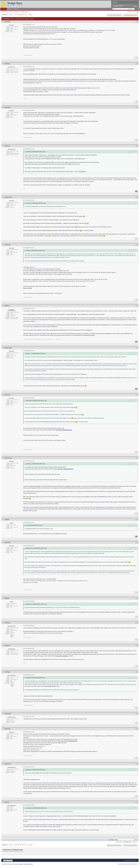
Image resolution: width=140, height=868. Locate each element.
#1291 (137, 520)
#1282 (137, 64)
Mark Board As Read (28, 864)
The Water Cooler (24, 12)
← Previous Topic (119, 842)
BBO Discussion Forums (7, 12)
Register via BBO (118, 6)
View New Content (132, 12)
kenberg (7, 64)
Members (10, 9)
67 (25, 15)
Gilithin (7, 520)
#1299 (137, 764)
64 (18, 15)
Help (135, 6)
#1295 (137, 646)
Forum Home (11, 864)
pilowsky (7, 22)
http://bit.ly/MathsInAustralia (64, 430)
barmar (7, 802)
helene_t (7, 306)
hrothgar (7, 623)
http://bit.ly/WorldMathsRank (69, 741)
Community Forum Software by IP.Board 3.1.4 (128, 864)
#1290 (137, 458)
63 (16, 15)
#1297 (137, 714)
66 (23, 15)
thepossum (8, 197)
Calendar (16, 9)
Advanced (138, 9)
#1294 (137, 623)
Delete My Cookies (19, 864)
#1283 (137, 108)
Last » (31, 15)
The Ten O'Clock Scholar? (62, 656)
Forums (4, 9)
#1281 (137, 22)
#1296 (137, 672)
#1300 (137, 802)
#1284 (137, 146)
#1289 (137, 395)
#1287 (137, 306)
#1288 (137, 348)
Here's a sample (27, 288)
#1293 (137, 598)
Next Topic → (135, 842)
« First (10, 15)
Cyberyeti (8, 714)
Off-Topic (16, 12)
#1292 (137, 543)
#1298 (137, 729)
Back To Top (5, 864)
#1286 (137, 245)
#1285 (137, 197)
